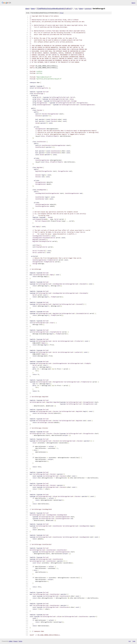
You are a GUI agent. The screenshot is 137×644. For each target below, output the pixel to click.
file (61, 13)
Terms (20, 641)
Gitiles (11, 641)
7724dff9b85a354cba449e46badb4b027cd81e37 (54, 9)
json (134, 641)
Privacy (15, 641)
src (76, 9)
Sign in (133, 3)
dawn (27, 9)
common (88, 9)
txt (130, 641)
